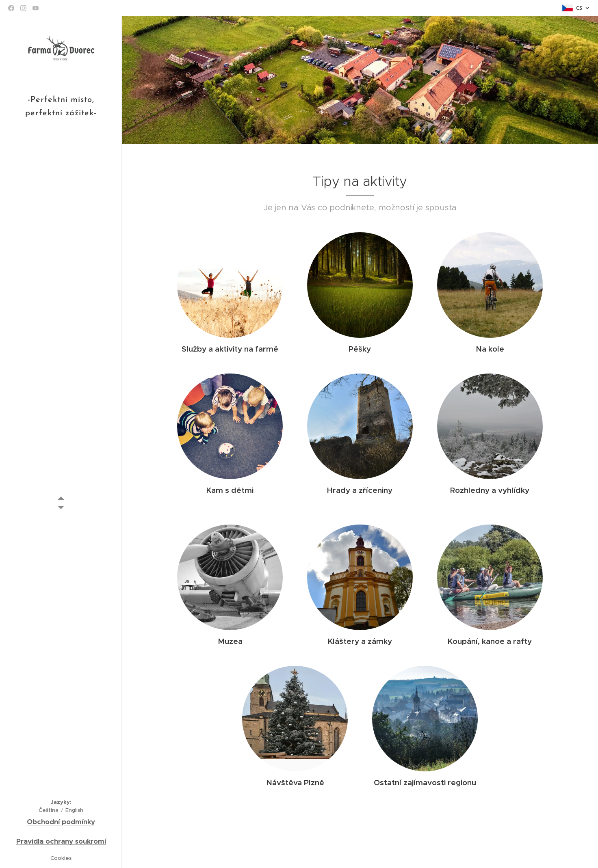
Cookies (61, 858)
